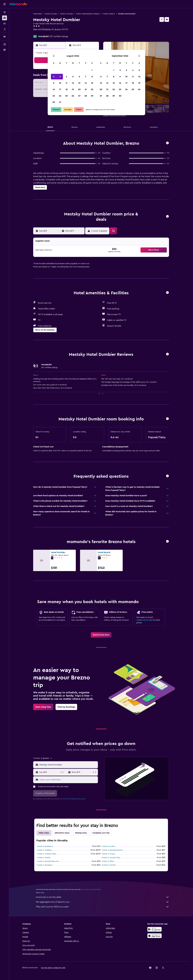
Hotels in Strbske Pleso (47, 854)
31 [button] (60, 102)
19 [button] (73, 89)
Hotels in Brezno (109, 14)
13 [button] (79, 83)
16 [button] (54, 89)
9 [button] (54, 83)
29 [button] (92, 96)
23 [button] (54, 96)
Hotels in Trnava (108, 854)
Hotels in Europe (51, 14)
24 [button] (60, 96)
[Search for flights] (5, 12)
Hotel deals (37, 14)
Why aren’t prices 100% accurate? (102, 907)
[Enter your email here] (68, 780)
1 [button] (92, 70)
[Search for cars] (5, 23)
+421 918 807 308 (41, 33)
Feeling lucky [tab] (81, 833)
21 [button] (86, 89)
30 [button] (54, 102)
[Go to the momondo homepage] (18, 4)
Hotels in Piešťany (44, 850)
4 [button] (67, 77)
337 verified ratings (59, 36)
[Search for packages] (5, 29)
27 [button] (79, 96)
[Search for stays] (5, 18)
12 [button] (73, 83)
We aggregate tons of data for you (102, 902)
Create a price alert (145, 620)
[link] (101, 635)
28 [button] (86, 96)
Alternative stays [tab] (62, 833)
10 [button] (60, 83)
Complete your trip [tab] (101, 833)
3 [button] (60, 77)
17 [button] (60, 89)
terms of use (67, 799)
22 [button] (92, 89)
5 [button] (73, 77)
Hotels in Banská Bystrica (112, 850)
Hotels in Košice (108, 846)
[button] (5, 4)
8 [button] (92, 77)
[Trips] (5, 37)
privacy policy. (81, 799)
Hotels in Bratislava (45, 846)
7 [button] (86, 77)
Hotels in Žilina (108, 861)
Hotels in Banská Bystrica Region (88, 14)
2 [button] (54, 77)
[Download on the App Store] (155, 936)
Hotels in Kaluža (44, 858)
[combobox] (68, 765)
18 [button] (67, 89)
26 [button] (73, 96)
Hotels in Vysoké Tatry (111, 858)
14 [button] (86, 83)
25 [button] (66, 96)
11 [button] (66, 83)
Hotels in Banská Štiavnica (48, 861)
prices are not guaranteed (91, 889)
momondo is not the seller (102, 897)
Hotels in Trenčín (109, 865)
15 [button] (92, 83)
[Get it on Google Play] (155, 929)
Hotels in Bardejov (45, 865)
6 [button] (79, 77)
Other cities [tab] (44, 833)
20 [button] (79, 89)
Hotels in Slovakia (67, 14)
